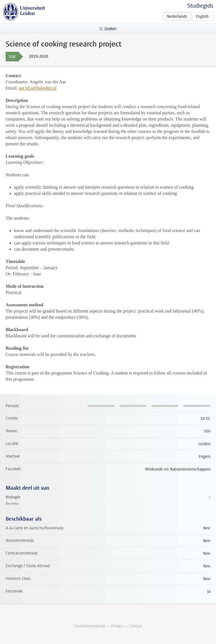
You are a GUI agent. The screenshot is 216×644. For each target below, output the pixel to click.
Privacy (117, 626)
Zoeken (111, 29)
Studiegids (200, 6)
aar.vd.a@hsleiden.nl (38, 88)
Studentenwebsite (89, 626)
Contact (136, 626)
